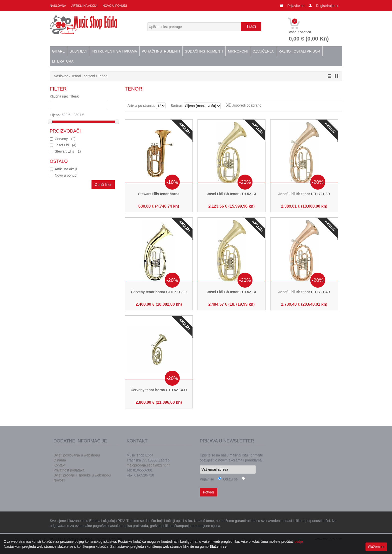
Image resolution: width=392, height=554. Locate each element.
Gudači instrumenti (204, 51)
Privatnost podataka (69, 470)
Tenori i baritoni (83, 76)
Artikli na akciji (84, 6)
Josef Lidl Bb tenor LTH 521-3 (232, 194)
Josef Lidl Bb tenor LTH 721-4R (304, 292)
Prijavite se (296, 6)
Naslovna (58, 6)
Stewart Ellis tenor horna (159, 194)
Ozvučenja (263, 51)
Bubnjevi (78, 51)
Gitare (58, 51)
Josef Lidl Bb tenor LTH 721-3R (304, 194)
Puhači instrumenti (161, 51)
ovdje (299, 541)
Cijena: (83, 115)
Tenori (103, 76)
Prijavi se (207, 479)
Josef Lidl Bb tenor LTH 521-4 (232, 292)
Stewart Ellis (68, 151)
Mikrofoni (238, 51)
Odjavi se (229, 479)
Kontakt (59, 465)
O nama (60, 460)
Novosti (59, 480)
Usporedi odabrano (244, 105)
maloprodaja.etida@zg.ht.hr (148, 465)
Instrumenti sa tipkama (114, 51)
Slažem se (376, 547)
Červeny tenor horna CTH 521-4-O (159, 390)
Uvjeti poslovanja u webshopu (77, 455)
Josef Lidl (65, 145)
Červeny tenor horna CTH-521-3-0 (159, 292)
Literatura (63, 61)
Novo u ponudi (114, 6)
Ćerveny (65, 139)
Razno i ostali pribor (299, 51)
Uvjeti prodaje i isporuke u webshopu (82, 475)
